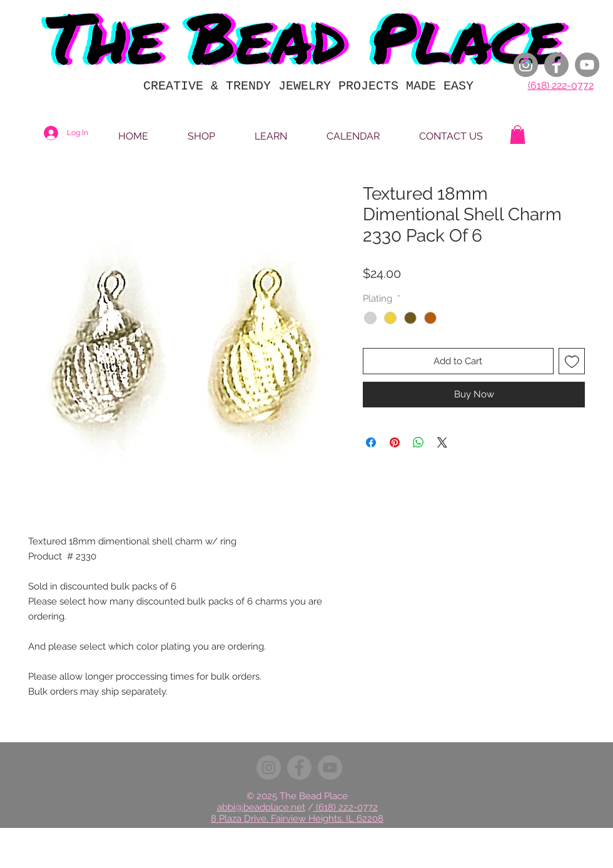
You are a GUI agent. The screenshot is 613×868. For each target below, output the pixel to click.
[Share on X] (442, 442)
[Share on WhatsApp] (418, 442)
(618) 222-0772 (561, 85)
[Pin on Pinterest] (395, 442)
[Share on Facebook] (371, 442)
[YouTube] (587, 65)
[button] (518, 135)
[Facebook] (556, 65)
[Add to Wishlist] (572, 361)
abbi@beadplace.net (261, 807)
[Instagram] (526, 65)
